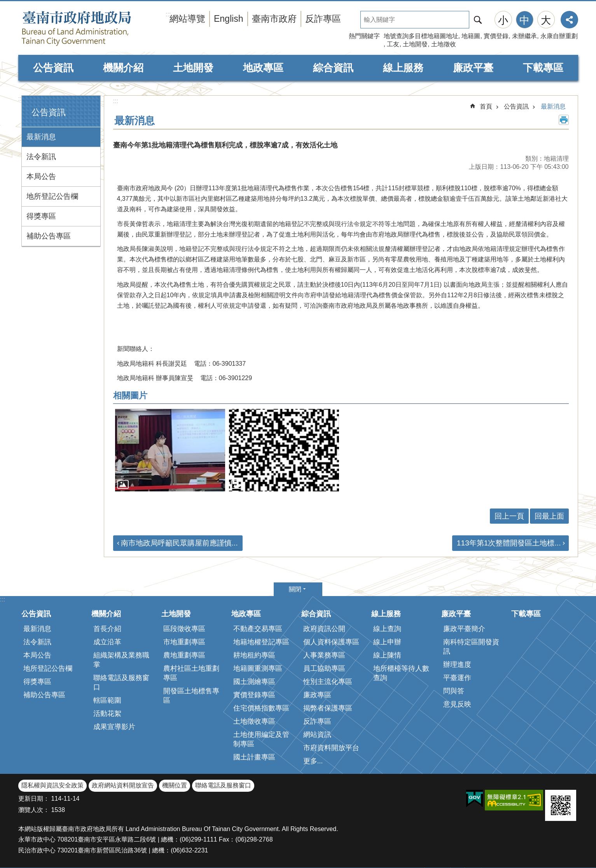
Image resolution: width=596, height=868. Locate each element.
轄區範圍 (107, 700)
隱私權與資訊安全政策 (52, 785)
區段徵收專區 (184, 629)
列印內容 (564, 120)
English (229, 19)
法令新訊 (41, 157)
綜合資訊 (333, 68)
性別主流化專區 (328, 682)
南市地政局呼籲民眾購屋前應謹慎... (179, 543)
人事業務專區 (324, 655)
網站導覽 (187, 19)
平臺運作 (457, 678)
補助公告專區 (49, 236)
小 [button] (503, 20)
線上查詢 (387, 629)
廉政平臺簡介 (464, 629)
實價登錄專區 (254, 695)
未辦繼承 (524, 36)
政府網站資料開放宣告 (123, 785)
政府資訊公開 (324, 629)
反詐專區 (323, 19)
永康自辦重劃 (559, 36)
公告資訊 (53, 68)
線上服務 (403, 68)
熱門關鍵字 (364, 36)
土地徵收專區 (254, 721)
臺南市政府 (274, 19)
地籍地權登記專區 (261, 642)
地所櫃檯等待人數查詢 (401, 673)
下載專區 (543, 68)
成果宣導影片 (114, 727)
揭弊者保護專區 (328, 708)
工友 (393, 44)
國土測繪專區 (254, 682)
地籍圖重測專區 (258, 668)
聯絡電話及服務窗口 (121, 682)
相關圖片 (130, 395)
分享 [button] (569, 20)
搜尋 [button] (478, 20)
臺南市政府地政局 (92, 28)
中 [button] (524, 20)
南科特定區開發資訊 (471, 647)
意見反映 (457, 704)
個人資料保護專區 (331, 642)
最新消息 (41, 137)
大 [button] (546, 20)
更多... (313, 761)
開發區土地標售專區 (191, 696)
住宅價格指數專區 (261, 708)
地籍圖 (471, 36)
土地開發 (415, 44)
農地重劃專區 (184, 655)
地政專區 (263, 68)
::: (21, 99)
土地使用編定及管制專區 (261, 739)
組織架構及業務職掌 (121, 660)
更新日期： (34, 799)
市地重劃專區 (184, 642)
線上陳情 (387, 655)
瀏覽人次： (34, 810)
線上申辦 (387, 642)
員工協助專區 (324, 668)
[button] (170, 450)
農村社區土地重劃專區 (191, 673)
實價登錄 (496, 36)
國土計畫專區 (254, 757)
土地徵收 (444, 44)
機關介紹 (123, 68)
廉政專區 (317, 695)
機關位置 (175, 785)
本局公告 (41, 176)
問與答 (454, 691)
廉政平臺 (473, 68)
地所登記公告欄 (52, 196)
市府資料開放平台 (331, 748)
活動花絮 (107, 714)
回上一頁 (509, 516)
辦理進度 (457, 665)
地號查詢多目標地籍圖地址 (421, 36)
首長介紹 (107, 629)
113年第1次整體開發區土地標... (509, 543)
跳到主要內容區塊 (4, 4)
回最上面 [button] (549, 516)
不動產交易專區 (258, 629)
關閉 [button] (295, 589)
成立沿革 (107, 642)
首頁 (486, 106)
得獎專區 (41, 216)
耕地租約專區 (254, 655)
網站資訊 (317, 735)
